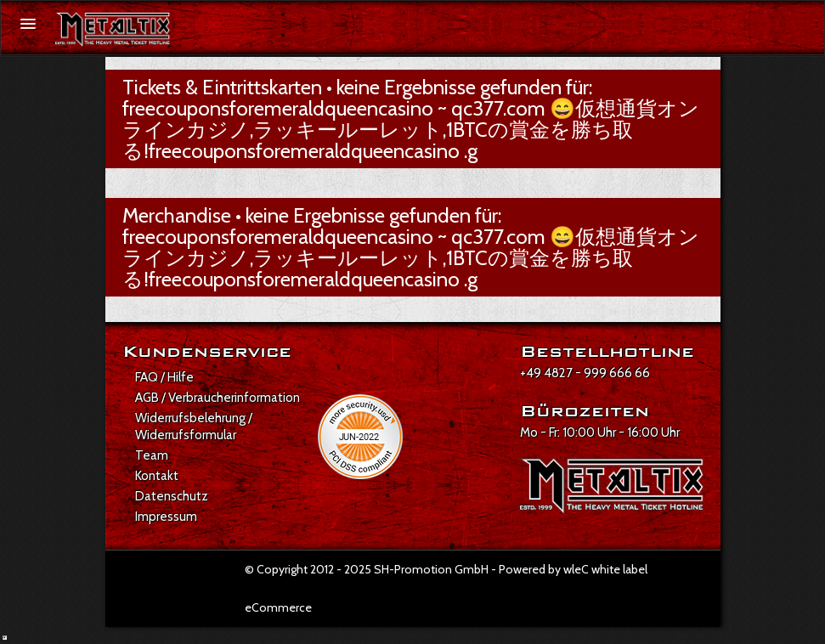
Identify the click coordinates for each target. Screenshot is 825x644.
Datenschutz (172, 496)
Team (152, 455)
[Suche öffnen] (802, 25)
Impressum (166, 517)
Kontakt (157, 476)
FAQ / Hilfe (164, 377)
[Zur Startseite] (113, 30)
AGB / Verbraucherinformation (218, 398)
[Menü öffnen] (28, 24)
